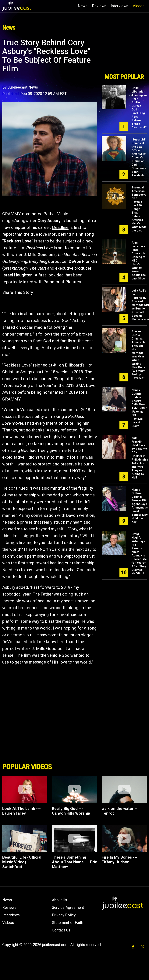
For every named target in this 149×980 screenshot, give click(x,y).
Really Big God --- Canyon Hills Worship (71, 811)
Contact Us (61, 930)
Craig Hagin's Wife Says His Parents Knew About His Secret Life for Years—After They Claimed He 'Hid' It (139, 554)
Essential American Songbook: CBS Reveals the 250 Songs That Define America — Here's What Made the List (139, 209)
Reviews (99, 6)
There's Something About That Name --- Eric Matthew (74, 862)
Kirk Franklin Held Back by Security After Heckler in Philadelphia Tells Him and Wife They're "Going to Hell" (140, 458)
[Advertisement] (124, 54)
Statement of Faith (67, 923)
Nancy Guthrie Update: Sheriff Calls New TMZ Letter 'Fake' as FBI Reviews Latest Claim (139, 408)
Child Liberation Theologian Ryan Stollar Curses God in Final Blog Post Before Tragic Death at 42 (139, 108)
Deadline (60, 227)
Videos (139, 6)
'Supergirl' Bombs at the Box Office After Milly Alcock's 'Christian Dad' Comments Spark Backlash (139, 157)
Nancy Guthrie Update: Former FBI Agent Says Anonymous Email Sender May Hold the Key (140, 506)
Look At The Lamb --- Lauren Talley (21, 811)
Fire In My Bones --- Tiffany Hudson (120, 860)
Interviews (119, 6)
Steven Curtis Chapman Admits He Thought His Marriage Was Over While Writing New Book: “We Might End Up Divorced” (139, 355)
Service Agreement (68, 907)
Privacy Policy (64, 915)
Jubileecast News (23, 87)
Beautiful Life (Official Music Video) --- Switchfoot (22, 862)
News (83, 6)
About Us (59, 900)
